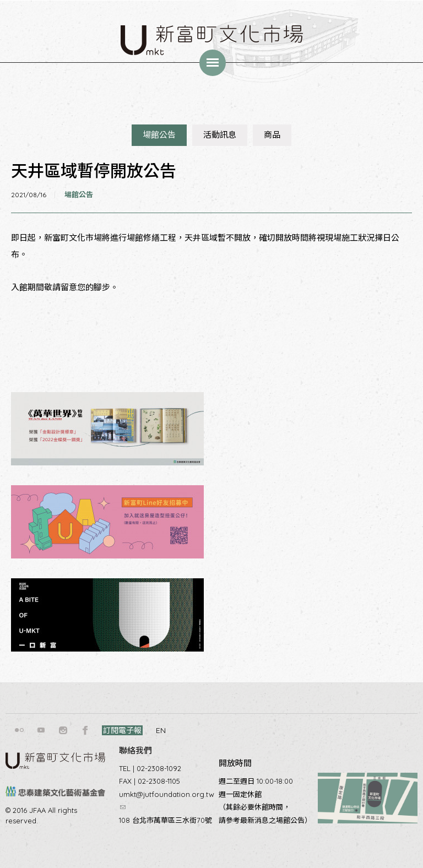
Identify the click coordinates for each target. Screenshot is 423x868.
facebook (85, 730)
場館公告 (159, 135)
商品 (272, 135)
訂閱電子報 (122, 730)
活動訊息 (220, 135)
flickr (19, 730)
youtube (41, 730)
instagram (63, 730)
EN (161, 730)
